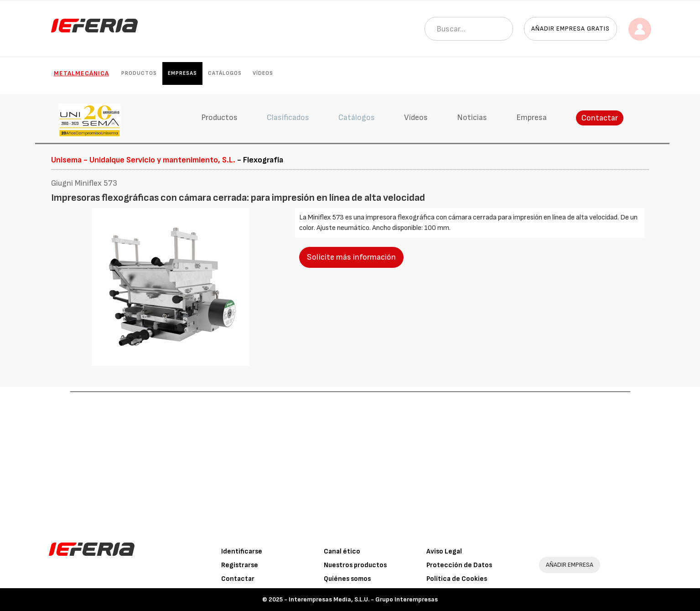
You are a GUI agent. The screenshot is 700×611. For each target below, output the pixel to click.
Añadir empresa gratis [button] (570, 29)
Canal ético (342, 551)
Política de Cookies (457, 579)
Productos (139, 73)
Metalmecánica (81, 73)
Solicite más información (351, 257)
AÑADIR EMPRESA (570, 565)
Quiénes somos (347, 579)
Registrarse (240, 565)
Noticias (472, 117)
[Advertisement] (350, 460)
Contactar (600, 118)
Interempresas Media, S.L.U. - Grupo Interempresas (363, 599)
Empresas (182, 73)
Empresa (531, 117)
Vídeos (263, 73)
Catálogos (225, 73)
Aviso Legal (444, 551)
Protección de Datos (459, 565)
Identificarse (242, 551)
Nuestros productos (355, 565)
